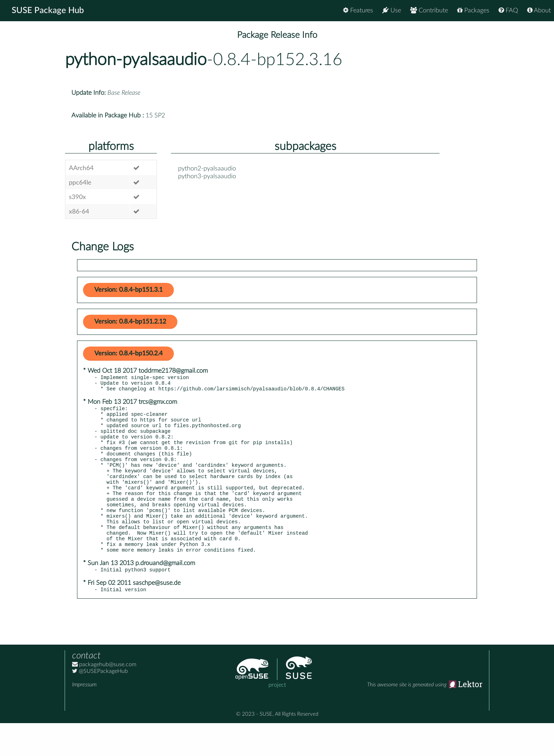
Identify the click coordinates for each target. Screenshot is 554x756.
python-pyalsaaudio (136, 60)
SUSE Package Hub (48, 11)
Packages (473, 10)
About (539, 10)
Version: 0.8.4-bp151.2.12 (130, 322)
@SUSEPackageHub (100, 704)
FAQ (508, 10)
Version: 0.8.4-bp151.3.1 (128, 290)
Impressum (84, 717)
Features (358, 10)
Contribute (429, 10)
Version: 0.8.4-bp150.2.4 (128, 354)
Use (392, 10)
